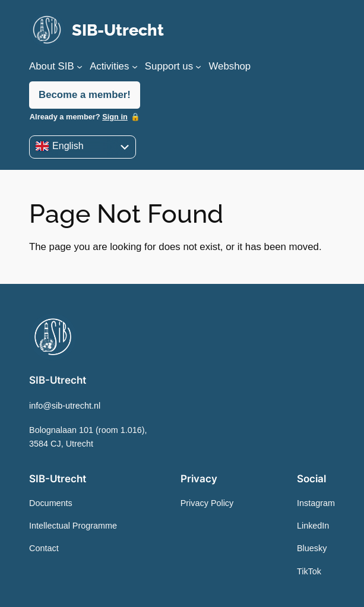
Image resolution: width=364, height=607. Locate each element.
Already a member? (79, 117)
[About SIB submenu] (80, 67)
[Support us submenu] (198, 67)
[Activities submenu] (135, 67)
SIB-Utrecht (118, 30)
